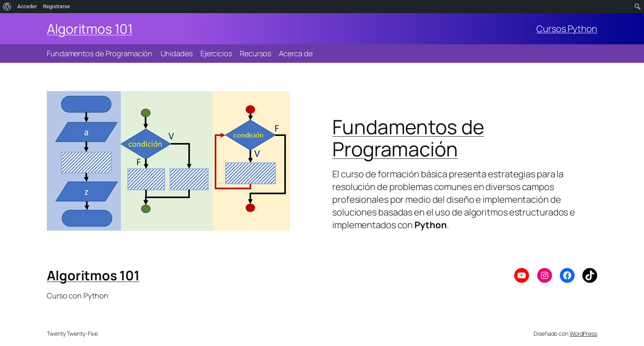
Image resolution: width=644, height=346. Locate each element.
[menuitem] (7, 7)
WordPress (583, 333)
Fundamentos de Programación (408, 138)
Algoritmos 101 (90, 29)
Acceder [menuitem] (27, 6)
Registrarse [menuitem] (57, 6)
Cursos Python (567, 29)
